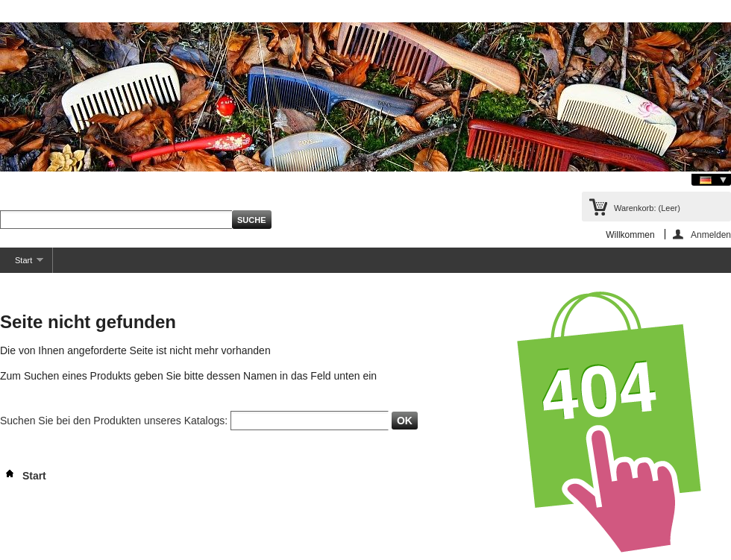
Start (22, 264)
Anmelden (711, 235)
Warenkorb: (647, 208)
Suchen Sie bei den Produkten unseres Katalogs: (114, 421)
